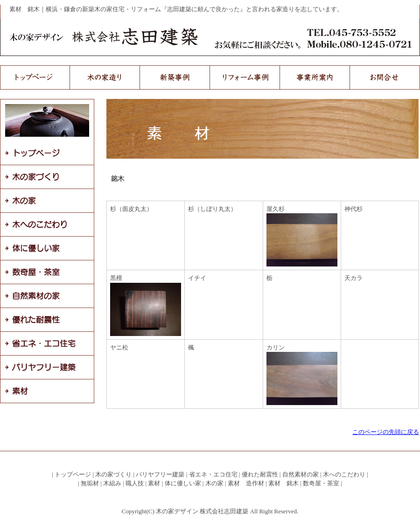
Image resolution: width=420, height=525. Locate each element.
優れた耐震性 (260, 474)
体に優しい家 (183, 483)
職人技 (135, 483)
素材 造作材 (246, 483)
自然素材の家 (301, 474)
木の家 (214, 483)
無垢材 (90, 483)
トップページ (73, 474)
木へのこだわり (344, 474)
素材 (154, 483)
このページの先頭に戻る (386, 432)
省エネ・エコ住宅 (213, 474)
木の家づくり (113, 474)
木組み (112, 483)
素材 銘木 (283, 483)
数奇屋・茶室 (321, 483)
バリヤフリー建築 (160, 474)
